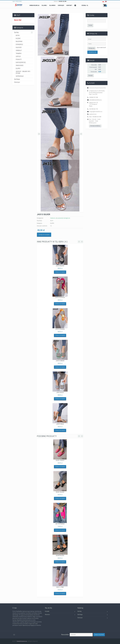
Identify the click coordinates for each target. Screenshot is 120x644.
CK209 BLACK (60, 556)
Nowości (60, 615)
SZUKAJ (85, 5)
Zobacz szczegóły (60, 272)
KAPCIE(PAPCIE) (21, 62)
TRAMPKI (19, 53)
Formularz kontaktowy (95, 126)
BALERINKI (19, 41)
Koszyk (91, 75)
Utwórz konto (19, 1)
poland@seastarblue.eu (95, 100)
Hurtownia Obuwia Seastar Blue (97, 88)
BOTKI (18, 35)
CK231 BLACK (60, 492)
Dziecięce (17, 82)
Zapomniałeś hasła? (101, 48)
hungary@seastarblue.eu (96, 112)
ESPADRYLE (19, 44)
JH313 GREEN (60, 361)
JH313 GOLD (60, 424)
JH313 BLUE (60, 392)
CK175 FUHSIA (60, 524)
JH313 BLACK (60, 266)
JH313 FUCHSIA (60, 297)
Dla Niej (23, 32)
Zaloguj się (91, 48)
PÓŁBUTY (19, 59)
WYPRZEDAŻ (20, 76)
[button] (105, 5)
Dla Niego (17, 79)
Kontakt (60, 612)
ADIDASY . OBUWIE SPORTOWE (23, 72)
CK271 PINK (60, 587)
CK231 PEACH (60, 460)
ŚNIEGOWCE (20, 65)
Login (14, 1)
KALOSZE (19, 47)
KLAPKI (18, 68)
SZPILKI (18, 56)
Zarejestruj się (92, 52)
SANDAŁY (19, 50)
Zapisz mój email (99, 635)
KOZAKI (18, 38)
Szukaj (90, 25)
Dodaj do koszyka (44, 235)
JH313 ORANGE (60, 329)
